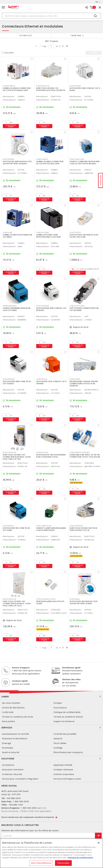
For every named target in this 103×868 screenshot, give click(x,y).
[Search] (51, 16)
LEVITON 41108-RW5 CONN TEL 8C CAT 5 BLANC (17, 383)
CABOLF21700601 (77, 306)
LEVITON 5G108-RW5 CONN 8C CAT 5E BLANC (51, 309)
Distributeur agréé (71, 668)
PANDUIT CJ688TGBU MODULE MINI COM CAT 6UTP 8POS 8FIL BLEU (84, 163)
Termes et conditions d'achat (68, 717)
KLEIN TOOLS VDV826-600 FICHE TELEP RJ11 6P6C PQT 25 (83, 529)
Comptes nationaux (63, 770)
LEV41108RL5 (8, 526)
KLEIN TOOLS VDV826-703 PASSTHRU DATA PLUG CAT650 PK (51, 89)
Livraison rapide (20, 681)
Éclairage (7, 743)
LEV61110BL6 (75, 599)
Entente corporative (64, 774)
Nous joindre (9, 721)
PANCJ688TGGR (44, 526)
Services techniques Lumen (67, 779)
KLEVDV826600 (76, 526)
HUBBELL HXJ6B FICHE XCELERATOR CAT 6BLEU (18, 236)
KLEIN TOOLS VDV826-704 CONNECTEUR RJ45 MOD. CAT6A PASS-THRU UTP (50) (17, 457)
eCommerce (8, 765)
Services (51, 728)
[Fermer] (99, 843)
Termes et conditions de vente (18, 717)
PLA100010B (75, 379)
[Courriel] (48, 836)
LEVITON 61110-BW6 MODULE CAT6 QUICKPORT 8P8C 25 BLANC (17, 163)
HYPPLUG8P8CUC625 (46, 599)
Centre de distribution (13, 708)
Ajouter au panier (11, 126)
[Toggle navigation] (3, 7)
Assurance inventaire (13, 770)
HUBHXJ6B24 (42, 159)
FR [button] (97, 2)
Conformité (8, 712)
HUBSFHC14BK (43, 233)
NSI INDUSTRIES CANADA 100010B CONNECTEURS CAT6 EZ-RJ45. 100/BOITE (84, 384)
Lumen (51, 697)
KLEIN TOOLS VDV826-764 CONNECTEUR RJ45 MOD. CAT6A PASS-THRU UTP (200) (17, 604)
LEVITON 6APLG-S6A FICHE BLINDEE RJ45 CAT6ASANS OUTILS (51, 456)
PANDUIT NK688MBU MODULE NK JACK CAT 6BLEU (17, 309)
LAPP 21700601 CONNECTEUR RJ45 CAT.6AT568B (84, 309)
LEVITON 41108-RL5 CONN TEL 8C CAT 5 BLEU (16, 529)
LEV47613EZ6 (75, 233)
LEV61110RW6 (75, 86)
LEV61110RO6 (42, 379)
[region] (51, 853)
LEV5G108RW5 (43, 306)
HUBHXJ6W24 (9, 86)
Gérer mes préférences (41, 863)
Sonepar (58, 703)
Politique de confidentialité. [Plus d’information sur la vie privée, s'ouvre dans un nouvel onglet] (80, 858)
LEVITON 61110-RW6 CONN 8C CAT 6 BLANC (85, 89)
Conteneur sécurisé (12, 774)
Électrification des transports (68, 752)
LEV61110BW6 (8, 159)
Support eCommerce (64, 721)
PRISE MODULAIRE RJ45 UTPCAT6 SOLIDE (50, 602)
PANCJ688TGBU (77, 159)
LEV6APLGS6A (42, 452)
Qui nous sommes (11, 703)
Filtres (26, 36)
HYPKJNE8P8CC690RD (80, 452)
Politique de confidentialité (67, 712)
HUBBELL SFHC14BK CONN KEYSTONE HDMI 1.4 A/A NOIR (48, 236)
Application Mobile (63, 765)
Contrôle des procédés (65, 734)
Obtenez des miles (71, 679)
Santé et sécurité (11, 752)
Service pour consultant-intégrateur (20, 779)
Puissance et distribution (15, 738)
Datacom (58, 738)
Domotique (8, 748)
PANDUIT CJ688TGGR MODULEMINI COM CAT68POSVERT (51, 529)
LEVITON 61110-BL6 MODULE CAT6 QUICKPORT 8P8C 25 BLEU (83, 602)
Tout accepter (63, 863)
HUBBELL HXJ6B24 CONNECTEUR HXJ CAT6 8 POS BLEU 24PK (50, 163)
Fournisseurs (60, 708)
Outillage (58, 748)
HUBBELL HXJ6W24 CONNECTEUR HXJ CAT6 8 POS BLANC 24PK (17, 89)
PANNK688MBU (10, 306)
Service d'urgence (21, 668)
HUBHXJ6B (8, 233)
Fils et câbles (60, 743)
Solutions (51, 759)
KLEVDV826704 (10, 452)
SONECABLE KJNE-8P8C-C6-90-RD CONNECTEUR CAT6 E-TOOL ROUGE (85, 456)
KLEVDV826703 (43, 86)
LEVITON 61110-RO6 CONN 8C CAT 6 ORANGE (51, 383)
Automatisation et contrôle (16, 734)
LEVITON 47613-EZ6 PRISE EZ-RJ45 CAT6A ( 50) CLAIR (84, 236)
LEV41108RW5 (9, 379)
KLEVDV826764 (10, 599)
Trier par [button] (76, 36)
